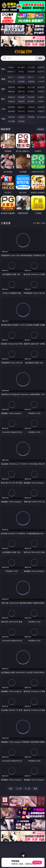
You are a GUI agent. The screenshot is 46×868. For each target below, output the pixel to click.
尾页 (35, 789)
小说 (3, 109)
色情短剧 (21, 121)
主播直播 (31, 81)
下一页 (27, 789)
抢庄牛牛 (41, 72)
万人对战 (31, 67)
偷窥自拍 (11, 97)
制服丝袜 (11, 91)
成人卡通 (31, 87)
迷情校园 (11, 111)
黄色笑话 (31, 111)
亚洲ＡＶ (11, 77)
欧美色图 (31, 97)
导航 (3, 119)
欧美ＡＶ (31, 77)
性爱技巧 (41, 111)
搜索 (40, 58)
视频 (3, 79)
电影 (3, 89)
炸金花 (21, 72)
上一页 (19, 789)
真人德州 (21, 67)
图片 (3, 99)
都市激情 (11, 107)
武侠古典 (41, 107)
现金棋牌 (31, 72)
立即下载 (37, 862)
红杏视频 (11, 121)
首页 (11, 789)
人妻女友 (31, 107)
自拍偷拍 (21, 77)
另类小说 (21, 111)
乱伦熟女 (31, 91)
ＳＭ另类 (41, 81)
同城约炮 (11, 117)
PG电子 (11, 67)
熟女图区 (31, 101)
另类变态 (41, 91)
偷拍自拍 (21, 87)
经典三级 (21, 91)
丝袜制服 (21, 81)
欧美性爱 (41, 87)
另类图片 (41, 101)
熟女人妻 (11, 81)
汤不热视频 (41, 117)
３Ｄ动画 (41, 77)
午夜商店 (21, 117)
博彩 (3, 69)
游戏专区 (41, 67)
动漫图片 (41, 97)
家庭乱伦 (21, 107)
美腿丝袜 (11, 101)
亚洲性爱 (11, 87)
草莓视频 (31, 117)
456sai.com (23, 52)
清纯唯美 (21, 101)
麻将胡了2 (11, 72)
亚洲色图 (21, 97)
